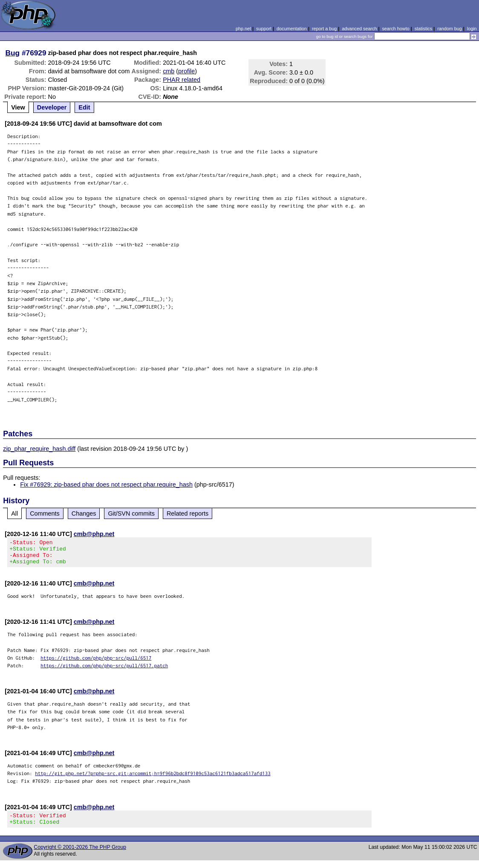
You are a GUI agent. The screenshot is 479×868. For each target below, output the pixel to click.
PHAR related (182, 80)
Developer (52, 107)
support (264, 29)
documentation (292, 29)
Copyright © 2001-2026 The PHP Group (80, 855)
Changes (84, 513)
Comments (45, 513)
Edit (84, 107)
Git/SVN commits (131, 513)
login (472, 29)
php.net (243, 29)
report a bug (324, 29)
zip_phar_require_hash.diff (39, 449)
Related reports (188, 513)
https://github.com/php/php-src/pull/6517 (96, 663)
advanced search (359, 29)
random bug (450, 29)
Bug (13, 53)
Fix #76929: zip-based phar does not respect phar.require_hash (106, 484)
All (14, 513)
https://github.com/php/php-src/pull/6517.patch (104, 670)
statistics (423, 29)
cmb (169, 71)
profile (186, 71)
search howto (395, 29)
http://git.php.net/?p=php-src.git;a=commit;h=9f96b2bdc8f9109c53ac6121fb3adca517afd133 (153, 778)
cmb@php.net (94, 534)
